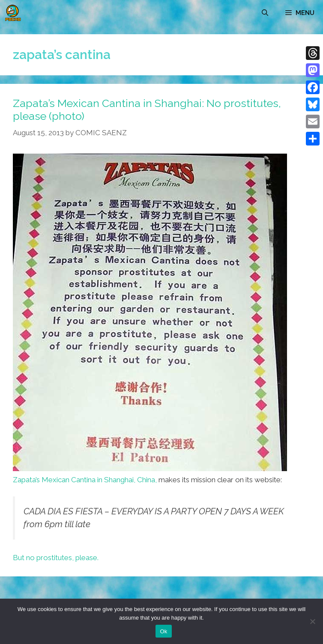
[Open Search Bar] (265, 13)
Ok (163, 631)
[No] (312, 621)
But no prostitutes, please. (56, 558)
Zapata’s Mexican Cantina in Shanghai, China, (85, 480)
